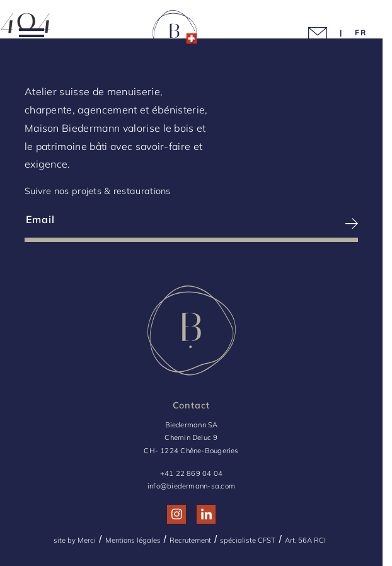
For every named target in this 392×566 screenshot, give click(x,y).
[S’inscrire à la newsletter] (276, 223)
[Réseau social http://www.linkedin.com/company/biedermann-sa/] (206, 514)
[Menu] (32, 35)
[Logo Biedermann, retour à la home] (175, 35)
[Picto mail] (318, 35)
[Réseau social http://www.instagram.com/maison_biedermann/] (177, 514)
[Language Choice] (361, 32)
